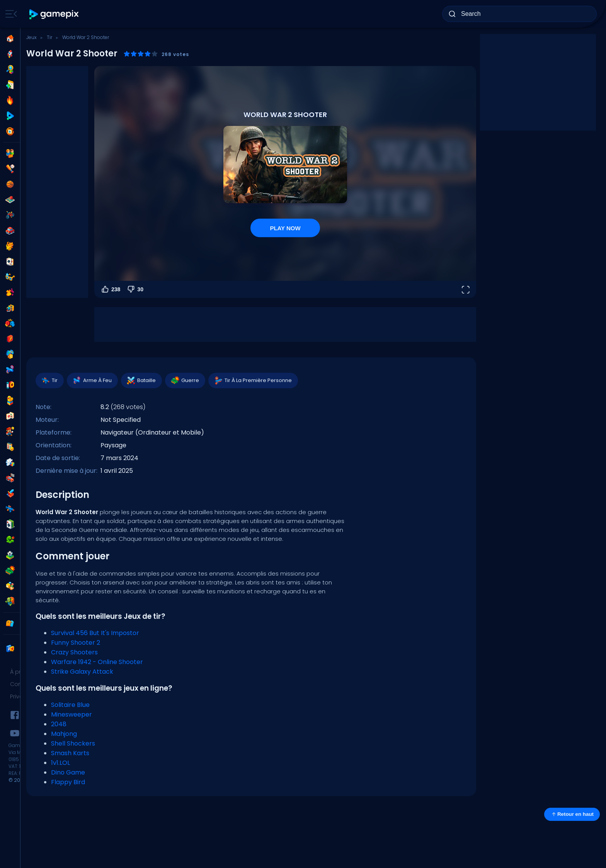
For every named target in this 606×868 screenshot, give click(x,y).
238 (110, 289)
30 (135, 289)
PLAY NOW (285, 228)
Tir (49, 37)
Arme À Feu (92, 380)
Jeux (31, 37)
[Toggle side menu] (10, 14)
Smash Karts (70, 753)
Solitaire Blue (70, 705)
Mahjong (64, 734)
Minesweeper (71, 714)
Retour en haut (572, 814)
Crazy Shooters (74, 652)
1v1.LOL (60, 763)
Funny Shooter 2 (76, 643)
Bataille (141, 380)
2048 (59, 724)
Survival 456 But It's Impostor (95, 633)
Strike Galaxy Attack (82, 672)
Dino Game (68, 772)
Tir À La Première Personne (253, 380)
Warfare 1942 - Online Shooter (97, 662)
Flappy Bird (68, 782)
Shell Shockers (73, 743)
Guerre (185, 380)
